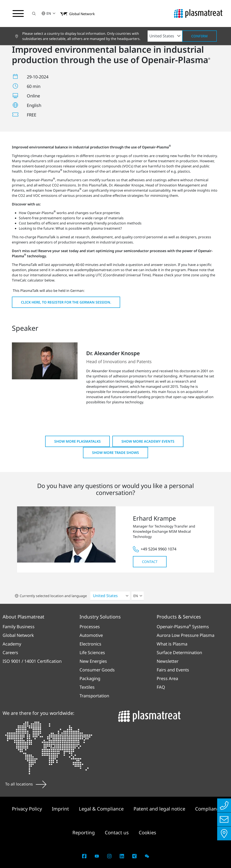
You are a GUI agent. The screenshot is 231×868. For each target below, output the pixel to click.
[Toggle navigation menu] (18, 14)
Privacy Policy (28, 809)
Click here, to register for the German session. (66, 302)
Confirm (199, 36)
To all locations (26, 784)
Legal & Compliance (102, 809)
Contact (150, 562)
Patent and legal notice (160, 809)
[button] (34, 14)
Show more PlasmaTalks (77, 441)
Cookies (147, 832)
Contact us (117, 832)
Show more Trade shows (115, 453)
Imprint (61, 809)
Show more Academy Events (148, 441)
